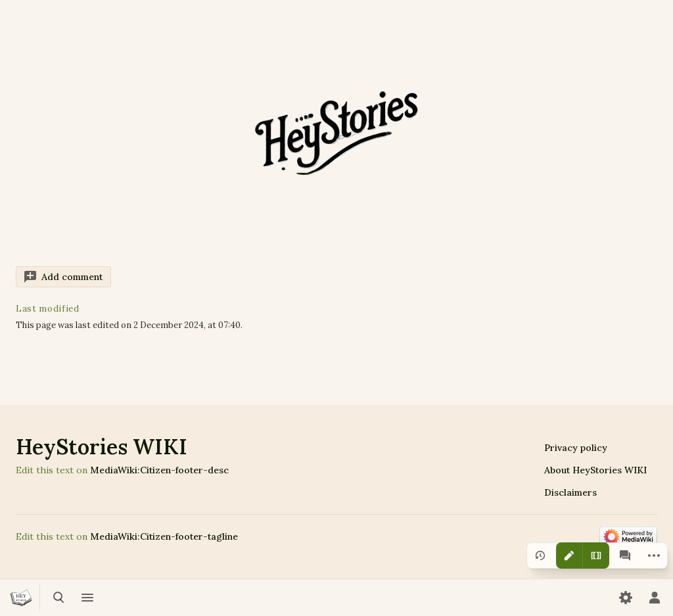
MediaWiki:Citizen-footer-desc (159, 470)
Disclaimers (570, 492)
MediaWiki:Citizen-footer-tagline (164, 536)
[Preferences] (626, 598)
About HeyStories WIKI (595, 470)
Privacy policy (576, 448)
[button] (63, 277)
